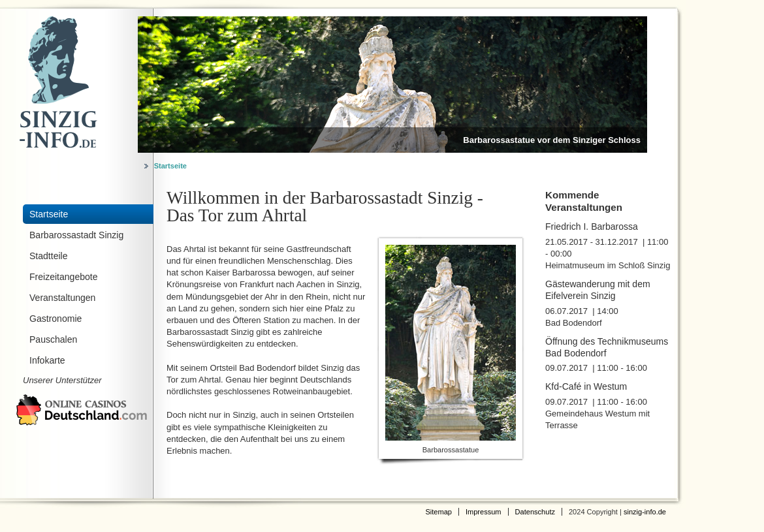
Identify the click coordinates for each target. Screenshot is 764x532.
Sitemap (438, 512)
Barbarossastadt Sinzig (76, 235)
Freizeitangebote (64, 277)
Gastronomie (56, 319)
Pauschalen (53, 339)
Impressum (484, 512)
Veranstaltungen (62, 298)
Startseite (170, 166)
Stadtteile (49, 256)
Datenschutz (535, 512)
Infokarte (47, 360)
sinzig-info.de (645, 512)
